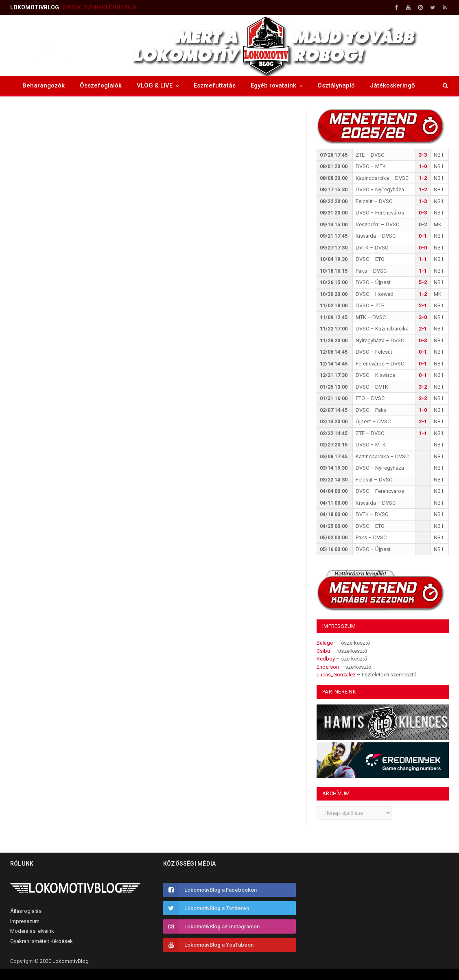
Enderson (328, 667)
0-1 (423, 236)
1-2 (423, 178)
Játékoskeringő (392, 85)
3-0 (423, 317)
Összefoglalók (101, 85)
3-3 (423, 155)
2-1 (423, 305)
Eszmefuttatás (215, 85)
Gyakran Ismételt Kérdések (42, 941)
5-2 (423, 282)
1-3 (423, 201)
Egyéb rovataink (273, 85)
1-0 (423, 166)
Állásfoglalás (26, 911)
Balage (325, 643)
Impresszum (25, 921)
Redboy (326, 659)
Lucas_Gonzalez (336, 675)
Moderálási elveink (32, 931)
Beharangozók (44, 85)
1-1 (423, 259)
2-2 (423, 398)
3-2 (423, 387)
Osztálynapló (336, 85)
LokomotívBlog (71, 961)
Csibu (323, 651)
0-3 (423, 213)
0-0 (423, 248)
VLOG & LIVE (155, 85)
